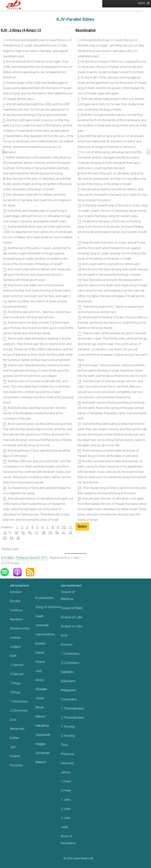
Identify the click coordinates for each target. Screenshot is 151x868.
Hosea (40, 662)
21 (5, 424)
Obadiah (41, 689)
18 (5, 365)
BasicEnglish (86, 30)
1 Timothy (68, 727)
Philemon (67, 754)
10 (5, 211)
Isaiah (39, 616)
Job (13, 747)
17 (5, 338)
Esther (15, 738)
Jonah (40, 698)
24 (5, 488)
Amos (40, 680)
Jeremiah (42, 625)
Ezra (13, 720)
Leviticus (16, 610)
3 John (66, 818)
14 (5, 285)
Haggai (40, 744)
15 (5, 312)
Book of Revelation (68, 840)
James (66, 772)
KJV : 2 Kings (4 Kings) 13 (21, 30)
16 (5, 323)
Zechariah (43, 753)
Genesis (16, 592)
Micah (40, 707)
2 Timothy (68, 736)
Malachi (41, 762)
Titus (64, 745)
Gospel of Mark (72, 608)
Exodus (15, 601)
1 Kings (15, 683)
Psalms (15, 756)
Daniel (40, 653)
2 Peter (66, 791)
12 (5, 248)
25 (5, 499)
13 (5, 269)
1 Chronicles (19, 701)
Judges (15, 647)
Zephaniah (43, 735)
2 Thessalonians (72, 718)
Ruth (13, 656)
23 (5, 461)
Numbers (17, 619)
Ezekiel (40, 643)
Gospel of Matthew (68, 595)
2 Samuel (17, 674)
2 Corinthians (70, 663)
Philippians (68, 690)
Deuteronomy (20, 628)
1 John (66, 800)
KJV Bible (8, 558)
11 (5, 227)
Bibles (82, 526)
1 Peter (66, 781)
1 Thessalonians (72, 708)
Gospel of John (72, 626)
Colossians (69, 699)
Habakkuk (42, 726)
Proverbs (16, 765)
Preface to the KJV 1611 (32, 558)
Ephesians (68, 681)
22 (5, 451)
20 (5, 408)
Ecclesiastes (45, 598)
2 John (66, 809)
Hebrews (67, 763)
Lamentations (45, 634)
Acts (64, 635)
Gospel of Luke (72, 617)
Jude (64, 827)
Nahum (40, 716)
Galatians (67, 672)
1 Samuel (17, 665)
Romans (67, 645)
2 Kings (15, 692)
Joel (38, 671)
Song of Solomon (48, 607)
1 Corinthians (70, 654)
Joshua (15, 638)
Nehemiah (17, 729)
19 (5, 381)
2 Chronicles (19, 711)
